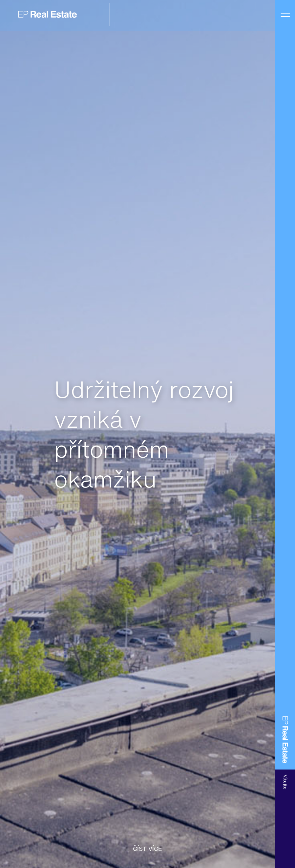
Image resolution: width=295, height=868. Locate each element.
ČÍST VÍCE (147, 849)
